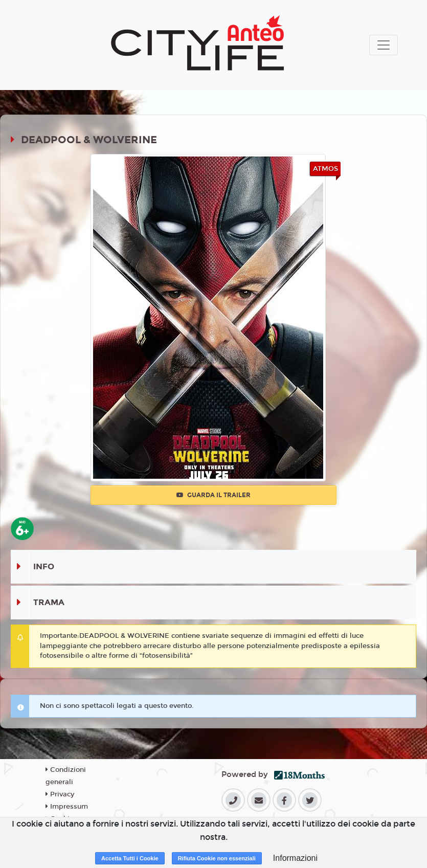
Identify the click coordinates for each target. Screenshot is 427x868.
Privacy (60, 794)
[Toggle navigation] (384, 45)
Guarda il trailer (213, 495)
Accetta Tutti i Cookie (130, 858)
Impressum (67, 807)
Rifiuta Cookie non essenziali (217, 858)
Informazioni (295, 858)
